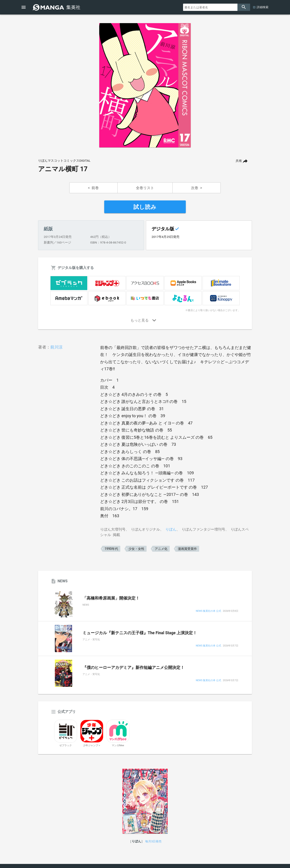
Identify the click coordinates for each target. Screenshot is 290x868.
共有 (239, 161)
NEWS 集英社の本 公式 (208, 611)
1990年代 (111, 549)
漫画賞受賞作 (187, 549)
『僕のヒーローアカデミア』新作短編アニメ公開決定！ (133, 668)
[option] (145, 85)
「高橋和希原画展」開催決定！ (111, 598)
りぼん (171, 529)
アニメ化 (161, 549)
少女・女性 (136, 549)
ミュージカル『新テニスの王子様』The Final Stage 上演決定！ (140, 633)
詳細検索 (263, 7)
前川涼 (56, 347)
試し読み (145, 207)
